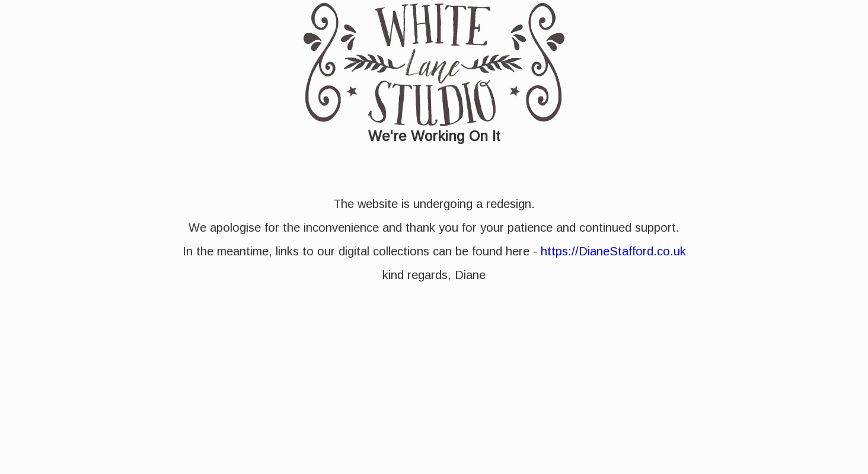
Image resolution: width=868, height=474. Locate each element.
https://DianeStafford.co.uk (613, 251)
